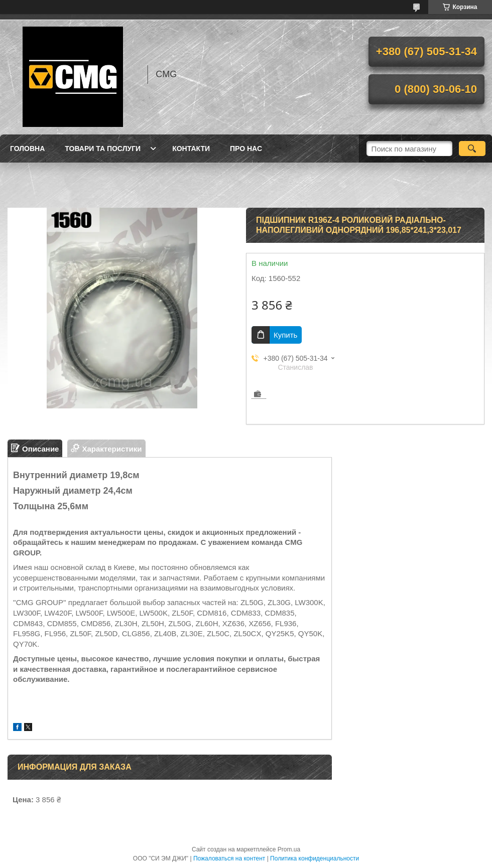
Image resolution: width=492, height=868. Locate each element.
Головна (27, 149)
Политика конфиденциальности (315, 858)
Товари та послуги (103, 149)
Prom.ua (289, 849)
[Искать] (472, 149)
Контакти (191, 149)
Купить (285, 335)
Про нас (246, 149)
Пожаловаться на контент (229, 858)
